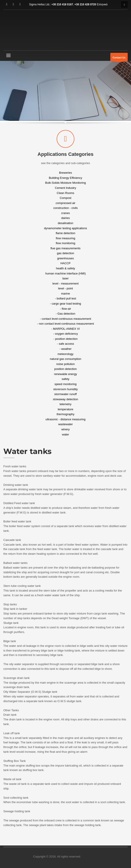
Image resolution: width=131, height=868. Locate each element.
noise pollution (65, 364)
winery (65, 429)
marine (65, 293)
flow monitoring (65, 243)
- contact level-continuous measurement (66, 319)
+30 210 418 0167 (62, 4)
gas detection (65, 253)
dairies (65, 218)
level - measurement (65, 283)
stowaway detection (65, 399)
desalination (65, 223)
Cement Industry (65, 188)
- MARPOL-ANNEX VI (65, 329)
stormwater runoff (66, 394)
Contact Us (119, 59)
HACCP (65, 263)
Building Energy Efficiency (65, 178)
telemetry (65, 404)
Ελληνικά (102, 4)
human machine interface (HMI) (65, 273)
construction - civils (65, 208)
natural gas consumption (65, 359)
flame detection (65, 233)
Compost (65, 198)
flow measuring (65, 238)
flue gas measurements (65, 248)
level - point (65, 288)
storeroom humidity (66, 389)
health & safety (65, 268)
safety (66, 379)
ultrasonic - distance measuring (65, 419)
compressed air (66, 203)
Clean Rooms (66, 193)
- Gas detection (65, 314)
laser (65, 278)
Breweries (65, 173)
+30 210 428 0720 (85, 4)
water (65, 434)
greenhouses (65, 258)
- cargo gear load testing (65, 304)
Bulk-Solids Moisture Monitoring (66, 183)
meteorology (65, 354)
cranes (65, 213)
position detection (65, 369)
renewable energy (65, 374)
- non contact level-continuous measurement (65, 324)
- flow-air (65, 308)
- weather (65, 349)
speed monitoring (65, 384)
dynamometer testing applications (65, 228)
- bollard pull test (65, 298)
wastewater (65, 424)
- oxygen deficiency (65, 334)
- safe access (66, 344)
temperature (65, 409)
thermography (65, 414)
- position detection (65, 339)
